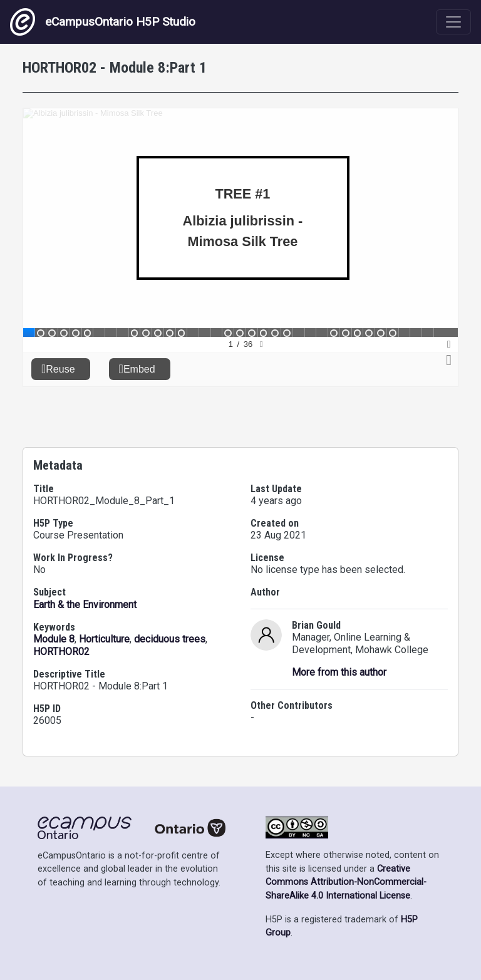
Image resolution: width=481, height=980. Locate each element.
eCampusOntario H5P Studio (103, 22)
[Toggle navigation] (453, 22)
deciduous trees (170, 639)
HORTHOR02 (61, 652)
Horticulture (104, 639)
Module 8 (54, 639)
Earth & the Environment (85, 605)
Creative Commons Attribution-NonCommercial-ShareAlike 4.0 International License (346, 882)
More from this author (339, 672)
